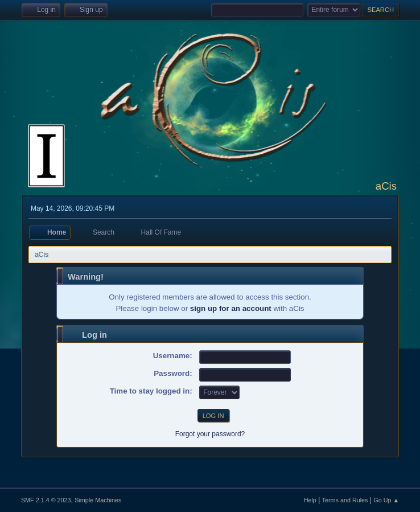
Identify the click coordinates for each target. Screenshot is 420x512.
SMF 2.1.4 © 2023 (46, 500)
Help (310, 500)
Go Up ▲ (386, 500)
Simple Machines (98, 500)
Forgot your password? (210, 434)
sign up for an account (231, 308)
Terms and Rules (345, 500)
